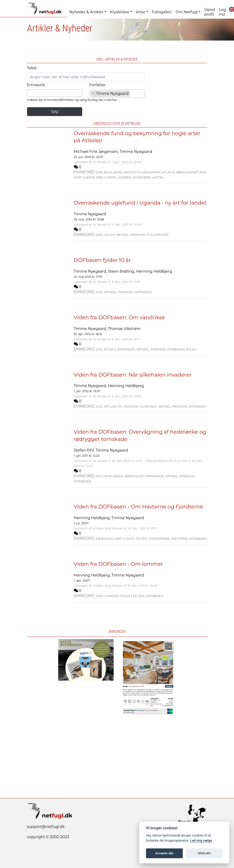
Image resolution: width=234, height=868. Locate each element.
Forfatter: (98, 85)
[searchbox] (30, 93)
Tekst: (32, 68)
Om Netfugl (187, 12)
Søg (55, 112)
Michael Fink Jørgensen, (97, 152)
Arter (141, 12)
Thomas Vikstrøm (124, 329)
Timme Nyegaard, (91, 271)
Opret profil (210, 12)
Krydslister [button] (120, 12)
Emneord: (36, 85)
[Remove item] (93, 94)
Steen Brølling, (122, 271)
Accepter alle (164, 853)
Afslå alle (204, 853)
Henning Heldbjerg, (93, 518)
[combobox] (55, 93)
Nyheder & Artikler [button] (86, 12)
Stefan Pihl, (85, 450)
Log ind (222, 12)
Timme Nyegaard (136, 152)
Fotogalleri (162, 12)
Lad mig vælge (201, 841)
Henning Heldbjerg (154, 271)
